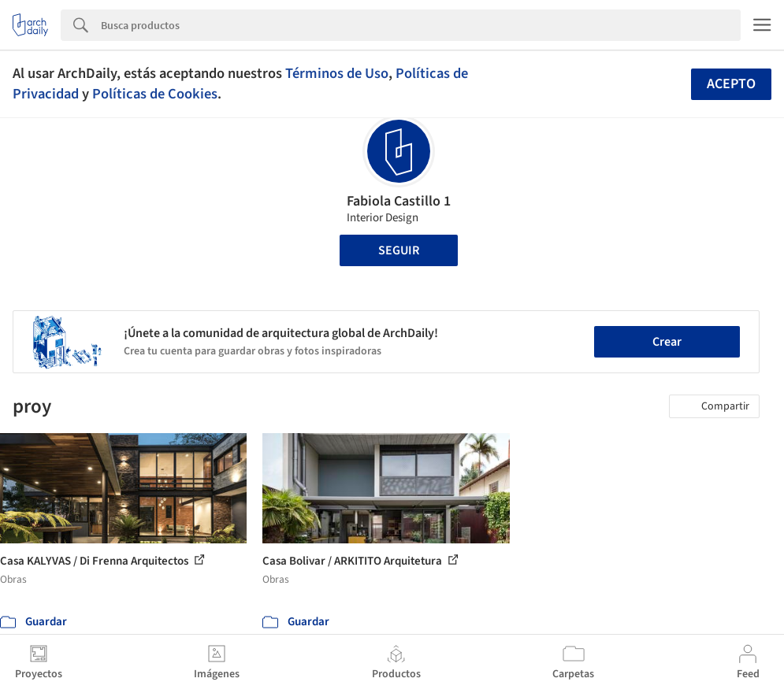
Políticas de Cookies (155, 94)
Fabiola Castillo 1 (399, 201)
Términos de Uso (337, 73)
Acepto (731, 84)
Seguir (399, 250)
